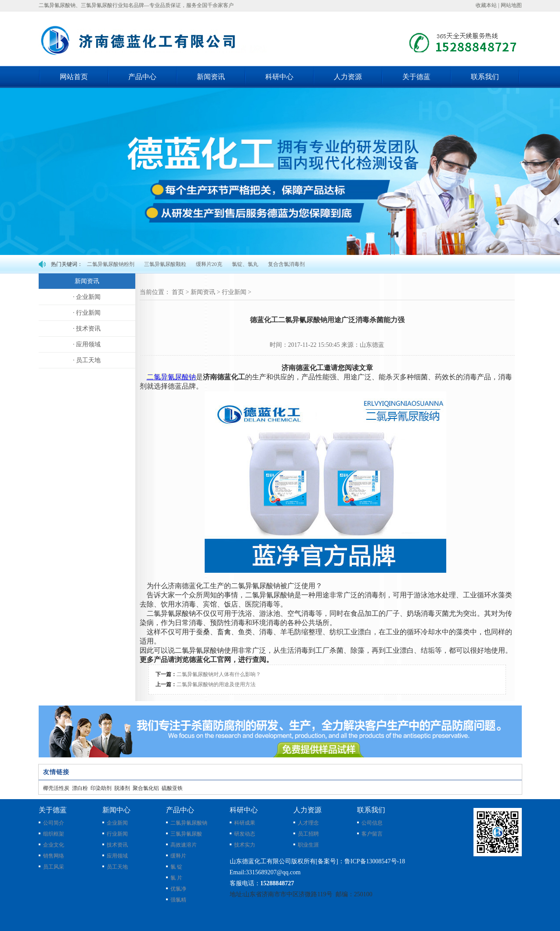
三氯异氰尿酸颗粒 (165, 264)
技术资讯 (117, 845)
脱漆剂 (122, 788)
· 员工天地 (87, 360)
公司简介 (54, 823)
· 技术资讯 (87, 329)
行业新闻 (234, 292)
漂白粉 (80, 788)
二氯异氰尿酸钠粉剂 (111, 264)
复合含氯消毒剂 (286, 264)
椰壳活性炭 (56, 788)
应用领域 (117, 856)
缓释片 (178, 856)
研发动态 (245, 834)
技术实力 (245, 845)
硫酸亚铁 (172, 788)
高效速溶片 (184, 845)
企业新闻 (117, 823)
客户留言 (372, 834)
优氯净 (178, 889)
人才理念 (308, 823)
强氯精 (178, 900)
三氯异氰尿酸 (186, 834)
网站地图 (511, 5)
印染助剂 (101, 788)
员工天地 (117, 867)
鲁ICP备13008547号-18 (375, 861)
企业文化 (54, 845)
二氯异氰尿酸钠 (189, 823)
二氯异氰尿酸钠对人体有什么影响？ (219, 674)
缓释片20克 (209, 264)
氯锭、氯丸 (245, 264)
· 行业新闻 (87, 313)
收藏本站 (486, 5)
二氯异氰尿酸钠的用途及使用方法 (216, 684)
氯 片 (176, 878)
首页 (178, 292)
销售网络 (54, 856)
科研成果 (245, 823)
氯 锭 (176, 867)
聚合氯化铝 (146, 788)
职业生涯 (308, 845)
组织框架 (54, 834)
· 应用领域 (87, 344)
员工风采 (54, 867)
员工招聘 (308, 834)
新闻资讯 (203, 292)
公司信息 (372, 823)
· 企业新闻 (87, 297)
